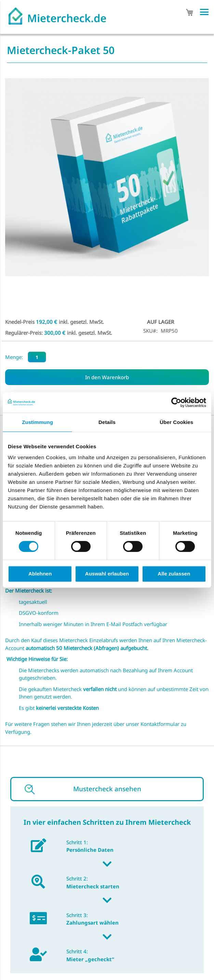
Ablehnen (40, 574)
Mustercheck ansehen (107, 789)
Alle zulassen (174, 574)
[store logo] (57, 14)
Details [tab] (107, 422)
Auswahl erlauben (107, 574)
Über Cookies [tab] (176, 422)
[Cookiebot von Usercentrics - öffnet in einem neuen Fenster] (176, 402)
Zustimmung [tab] (37, 422)
